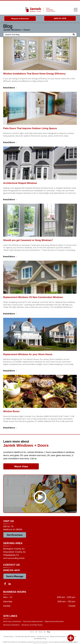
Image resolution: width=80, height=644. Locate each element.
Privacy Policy (8, 636)
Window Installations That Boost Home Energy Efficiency (34, 74)
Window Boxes (11, 411)
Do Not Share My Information (25, 636)
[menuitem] (13, 622)
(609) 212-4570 (11, 570)
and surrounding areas (14, 558)
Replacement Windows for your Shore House (28, 354)
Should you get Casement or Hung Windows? (28, 240)
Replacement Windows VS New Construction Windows (33, 297)
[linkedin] (10, 584)
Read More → (10, 88)
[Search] (40, 35)
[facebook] (5, 584)
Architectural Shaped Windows (20, 183)
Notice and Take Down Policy (60, 636)
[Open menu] (76, 10)
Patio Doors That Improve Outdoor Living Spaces (30, 128)
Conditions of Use (43, 636)
